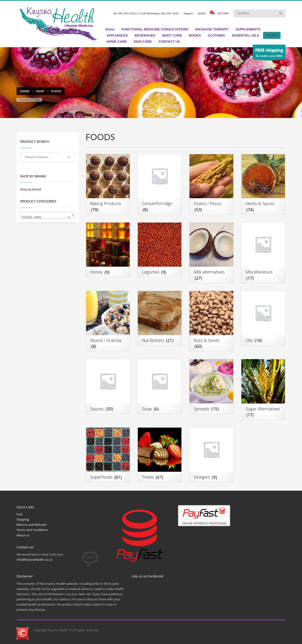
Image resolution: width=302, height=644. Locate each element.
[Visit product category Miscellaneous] (263, 253)
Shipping (23, 519)
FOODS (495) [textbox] (46, 217)
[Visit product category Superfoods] (108, 455)
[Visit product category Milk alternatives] (211, 253)
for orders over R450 (269, 53)
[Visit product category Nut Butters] (160, 318)
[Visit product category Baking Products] (108, 184)
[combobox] (48, 215)
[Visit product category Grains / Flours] (211, 184)
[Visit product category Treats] (160, 455)
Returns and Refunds (31, 525)
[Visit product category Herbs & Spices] (263, 184)
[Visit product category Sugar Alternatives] (263, 389)
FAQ (19, 514)
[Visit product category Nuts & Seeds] (211, 321)
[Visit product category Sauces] (108, 386)
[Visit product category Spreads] (211, 386)
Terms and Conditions (32, 530)
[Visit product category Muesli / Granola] (108, 321)
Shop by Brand (31, 189)
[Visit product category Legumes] (160, 250)
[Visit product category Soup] (160, 386)
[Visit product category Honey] (108, 250)
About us (23, 535)
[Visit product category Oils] (263, 318)
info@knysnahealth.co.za (34, 560)
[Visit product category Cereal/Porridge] (160, 184)
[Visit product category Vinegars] (211, 455)
